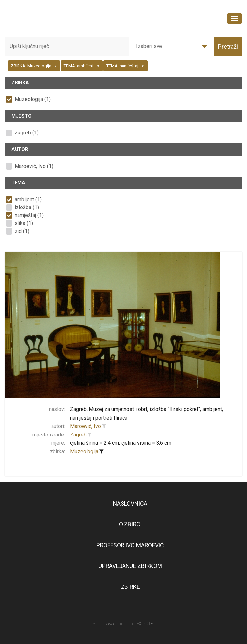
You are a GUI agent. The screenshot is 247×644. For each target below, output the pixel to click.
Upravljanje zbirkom (130, 566)
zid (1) (22, 231)
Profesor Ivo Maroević (130, 545)
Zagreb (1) (27, 133)
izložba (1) (27, 207)
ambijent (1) (28, 199)
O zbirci (130, 524)
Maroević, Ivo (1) (34, 166)
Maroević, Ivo (86, 426)
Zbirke (130, 587)
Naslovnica (130, 504)
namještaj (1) (29, 215)
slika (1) (24, 223)
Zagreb (78, 435)
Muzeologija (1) (33, 99)
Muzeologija (84, 452)
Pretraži (228, 46)
